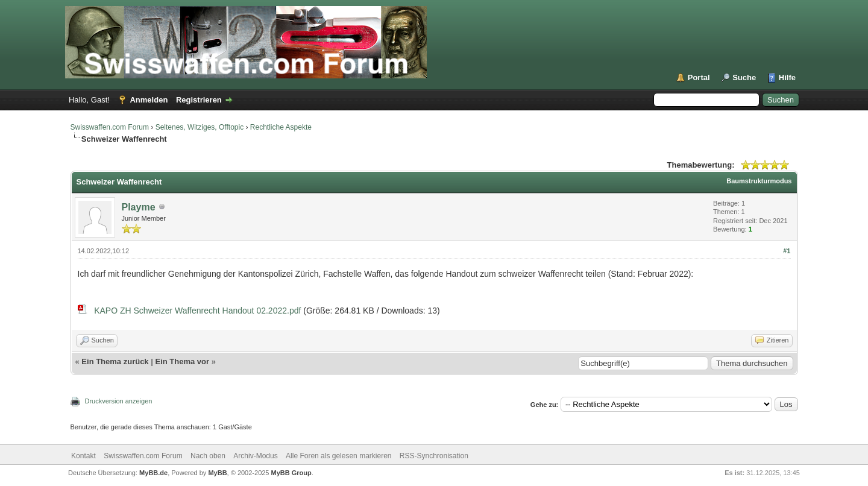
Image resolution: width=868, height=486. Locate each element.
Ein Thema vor (182, 361)
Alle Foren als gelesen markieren (338, 456)
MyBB (217, 473)
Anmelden (149, 100)
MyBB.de (153, 473)
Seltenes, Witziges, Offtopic (200, 127)
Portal (699, 77)
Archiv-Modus (255, 456)
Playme (139, 207)
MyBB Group (291, 473)
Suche (744, 77)
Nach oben (208, 456)
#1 (787, 251)
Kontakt (83, 456)
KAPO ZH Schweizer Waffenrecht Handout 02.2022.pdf (197, 311)
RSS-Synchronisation (434, 456)
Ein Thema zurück (115, 361)
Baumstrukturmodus (759, 181)
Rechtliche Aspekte (281, 127)
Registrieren (199, 100)
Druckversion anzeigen (119, 401)
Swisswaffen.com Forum (110, 127)
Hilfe (787, 77)
